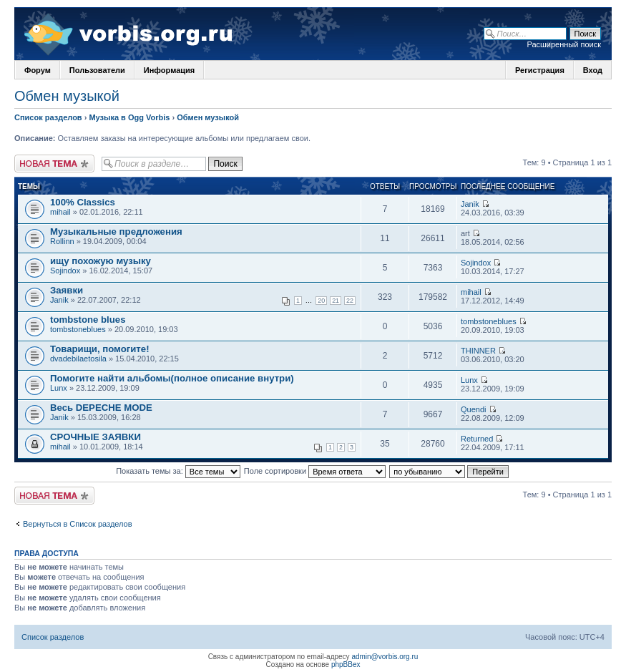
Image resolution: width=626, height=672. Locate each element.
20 (321, 301)
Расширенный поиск (564, 44)
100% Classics (83, 202)
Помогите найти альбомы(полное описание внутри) (172, 378)
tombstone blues (88, 320)
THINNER (478, 351)
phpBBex (346, 664)
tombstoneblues (78, 329)
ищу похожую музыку (101, 261)
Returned (477, 439)
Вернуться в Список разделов (78, 524)
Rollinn (62, 241)
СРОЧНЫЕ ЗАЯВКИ (96, 437)
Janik (470, 204)
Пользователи (97, 70)
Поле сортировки (315, 471)
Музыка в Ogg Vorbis (129, 117)
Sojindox (65, 271)
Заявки (67, 290)
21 (336, 301)
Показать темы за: (178, 471)
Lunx (59, 388)
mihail (60, 212)
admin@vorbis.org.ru (385, 657)
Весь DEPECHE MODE (101, 408)
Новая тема (54, 164)
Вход (593, 70)
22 (350, 301)
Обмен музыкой (67, 96)
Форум (38, 70)
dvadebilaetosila (78, 359)
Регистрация (540, 70)
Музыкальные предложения (116, 232)
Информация (169, 70)
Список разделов (48, 117)
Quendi (473, 409)
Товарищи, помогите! (100, 349)
